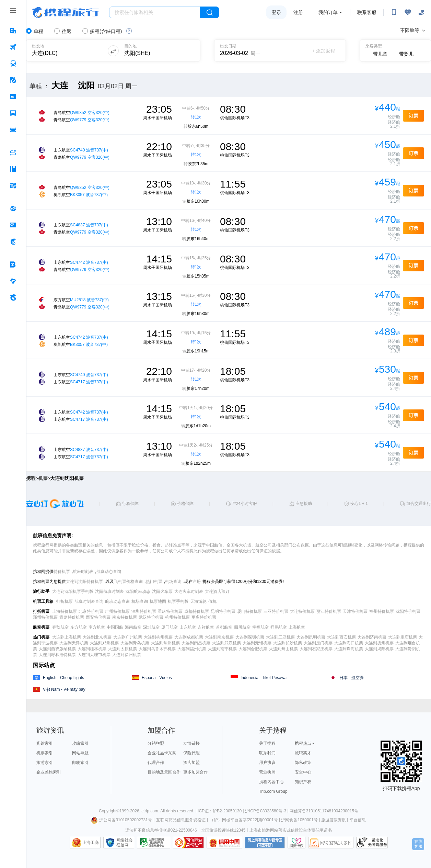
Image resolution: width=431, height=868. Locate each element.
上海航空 (297, 627)
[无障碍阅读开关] (408, 12)
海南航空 (133, 627)
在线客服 (418, 844)
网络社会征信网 (125, 843)
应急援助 (304, 504)
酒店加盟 (191, 763)
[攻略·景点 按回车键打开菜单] (13, 169)
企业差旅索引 (49, 772)
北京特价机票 (91, 611)
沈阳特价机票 (408, 611)
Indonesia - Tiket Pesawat (264, 678)
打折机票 (65, 601)
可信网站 (188, 843)
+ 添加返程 (324, 51)
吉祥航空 (206, 627)
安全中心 (303, 772)
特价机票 (62, 572)
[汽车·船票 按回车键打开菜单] (13, 113)
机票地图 (158, 601)
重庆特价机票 (170, 611)
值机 (212, 601)
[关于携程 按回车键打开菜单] (13, 297)
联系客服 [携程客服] (367, 12)
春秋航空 (60, 627)
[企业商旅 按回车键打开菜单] (13, 264)
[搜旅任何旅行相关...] (155, 12)
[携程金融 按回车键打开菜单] (13, 241)
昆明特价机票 (223, 611)
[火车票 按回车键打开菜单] (13, 64)
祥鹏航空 (279, 627)
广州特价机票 (117, 611)
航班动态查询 (109, 572)
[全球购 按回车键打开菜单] (13, 208)
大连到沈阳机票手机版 (73, 591)
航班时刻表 (83, 572)
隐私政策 (303, 763)
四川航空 (242, 627)
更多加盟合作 (196, 772)
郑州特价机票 (45, 617)
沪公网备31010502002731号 (121, 820)
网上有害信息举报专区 (265, 843)
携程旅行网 (66, 12)
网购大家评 (331, 843)
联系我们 (267, 753)
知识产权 (303, 782)
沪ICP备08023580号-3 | (267, 811)
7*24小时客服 (244, 504)
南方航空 (97, 627)
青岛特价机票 (72, 617)
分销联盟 (156, 743)
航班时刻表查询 (89, 601)
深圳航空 (151, 627)
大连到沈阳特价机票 (84, 582)
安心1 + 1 (359, 504)
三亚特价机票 (276, 611)
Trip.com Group (273, 791)
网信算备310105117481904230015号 (324, 811)
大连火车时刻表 (189, 591)
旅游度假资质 (334, 820)
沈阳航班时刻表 (109, 591)
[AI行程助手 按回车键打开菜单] (13, 153)
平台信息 (358, 820)
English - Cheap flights (63, 678)
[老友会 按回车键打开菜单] (13, 281)
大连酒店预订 (217, 591)
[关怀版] (421, 12)
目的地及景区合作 (164, 772)
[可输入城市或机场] (66, 51)
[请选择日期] (243, 51)
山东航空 (188, 627)
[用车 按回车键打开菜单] (13, 129)
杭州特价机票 (177, 617)
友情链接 (191, 743)
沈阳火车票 (162, 591)
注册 (298, 12)
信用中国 (224, 843)
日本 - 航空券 (352, 678)
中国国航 (115, 627)
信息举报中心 (154, 843)
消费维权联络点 (296, 843)
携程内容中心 (271, 782)
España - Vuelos (157, 678)
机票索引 (45, 753)
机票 (43, 478)
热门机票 (154, 582)
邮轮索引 (80, 763)
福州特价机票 (382, 611)
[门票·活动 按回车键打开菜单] (13, 97)
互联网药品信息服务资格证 (181, 820)
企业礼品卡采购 (162, 753)
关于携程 (267, 743)
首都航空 (224, 627)
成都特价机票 (197, 611)
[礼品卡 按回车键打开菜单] (13, 225)
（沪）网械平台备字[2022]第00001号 (244, 820)
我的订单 (328, 12)
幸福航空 (260, 627)
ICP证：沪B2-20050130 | (221, 811)
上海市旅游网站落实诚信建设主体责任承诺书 (291, 830)
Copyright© (109, 811)
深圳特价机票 (144, 611)
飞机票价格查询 (128, 582)
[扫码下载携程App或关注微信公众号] (394, 12)
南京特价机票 (125, 617)
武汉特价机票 (151, 617)
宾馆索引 (45, 743)
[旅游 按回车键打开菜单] (13, 80)
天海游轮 (198, 601)
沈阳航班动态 (138, 591)
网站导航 (80, 753)
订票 (413, 116)
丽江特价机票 (329, 611)
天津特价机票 (355, 611)
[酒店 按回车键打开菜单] (13, 31)
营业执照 (267, 772)
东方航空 (79, 627)
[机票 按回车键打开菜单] (13, 47)
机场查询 (173, 582)
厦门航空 (170, 627)
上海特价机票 (65, 611)
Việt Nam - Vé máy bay (64, 689)
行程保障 (130, 504)
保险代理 (191, 753)
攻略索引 (80, 743)
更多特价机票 (204, 617)
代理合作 (156, 763)
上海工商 (91, 843)
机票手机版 (178, 601)
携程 (31, 478)
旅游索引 (45, 763)
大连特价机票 (302, 611)
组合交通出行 (419, 504)
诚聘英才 (303, 753)
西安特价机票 (98, 617)
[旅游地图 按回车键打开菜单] (13, 185)
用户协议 (267, 763)
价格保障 (185, 504)
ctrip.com (150, 811)
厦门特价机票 (249, 611)
